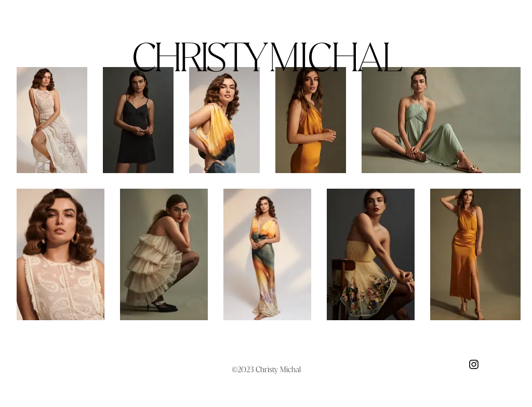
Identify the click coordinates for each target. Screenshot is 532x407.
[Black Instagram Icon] (474, 364)
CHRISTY (266, 57)
